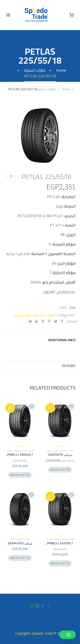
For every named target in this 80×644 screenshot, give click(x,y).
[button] (67, 635)
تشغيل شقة (14, 451)
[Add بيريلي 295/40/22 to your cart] (20, 558)
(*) (7, 451)
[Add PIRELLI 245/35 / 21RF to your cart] (60, 563)
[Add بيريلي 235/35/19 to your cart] (60, 470)
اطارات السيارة (47, 89)
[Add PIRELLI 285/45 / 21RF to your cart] (20, 475)
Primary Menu (8, 15)
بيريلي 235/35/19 (60, 455)
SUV (12, 539)
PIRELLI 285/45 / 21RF (20, 455)
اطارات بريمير (23, 315)
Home (66, 89)
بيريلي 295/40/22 (20, 543)
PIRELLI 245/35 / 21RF (60, 543)
